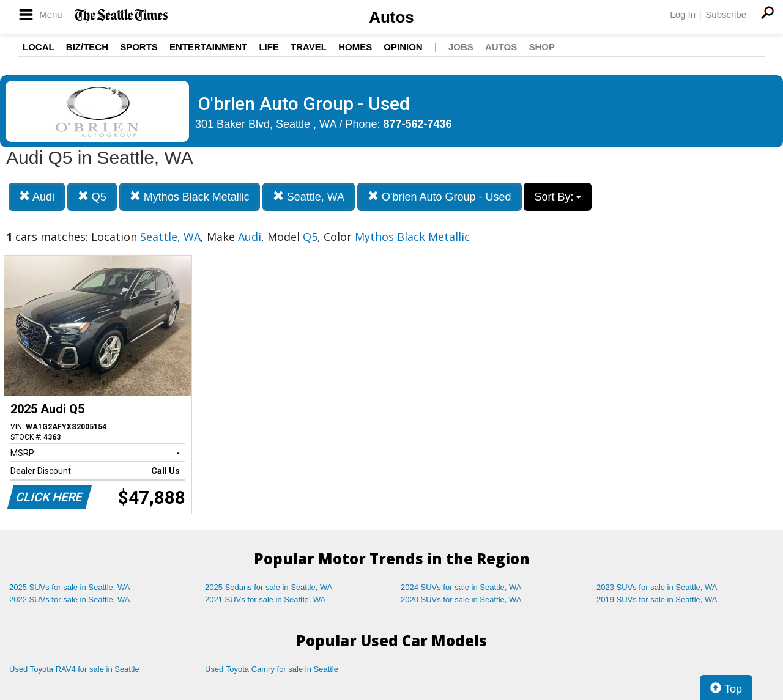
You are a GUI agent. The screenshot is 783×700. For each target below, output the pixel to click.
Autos (391, 17)
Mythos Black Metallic (190, 197)
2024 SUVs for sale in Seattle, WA (461, 587)
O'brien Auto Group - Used (440, 197)
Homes (355, 47)
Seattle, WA (309, 197)
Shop (542, 47)
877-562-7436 (418, 124)
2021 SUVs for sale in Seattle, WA (265, 599)
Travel (309, 47)
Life (269, 47)
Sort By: (558, 197)
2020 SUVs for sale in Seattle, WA (461, 599)
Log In (683, 14)
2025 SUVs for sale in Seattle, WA (70, 587)
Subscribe (726, 14)
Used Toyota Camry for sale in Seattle (272, 669)
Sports (139, 47)
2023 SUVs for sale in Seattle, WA (657, 587)
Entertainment (208, 47)
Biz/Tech (87, 47)
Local (39, 47)
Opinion (403, 47)
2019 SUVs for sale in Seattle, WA (657, 599)
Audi (37, 197)
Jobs (461, 47)
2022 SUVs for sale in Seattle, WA (70, 599)
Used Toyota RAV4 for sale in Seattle (74, 669)
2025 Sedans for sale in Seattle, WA (269, 587)
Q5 (92, 197)
